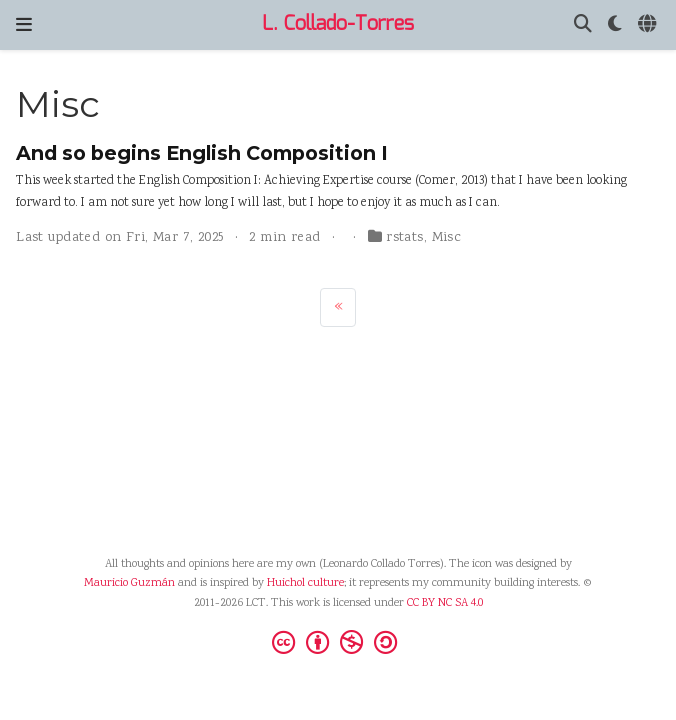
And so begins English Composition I (202, 153)
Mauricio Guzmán (129, 583)
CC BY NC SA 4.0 (445, 603)
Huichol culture (305, 583)
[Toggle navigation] (24, 25)
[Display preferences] (615, 25)
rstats (405, 238)
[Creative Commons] (338, 642)
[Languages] (649, 25)
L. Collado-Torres (338, 24)
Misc (447, 238)
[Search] (583, 25)
